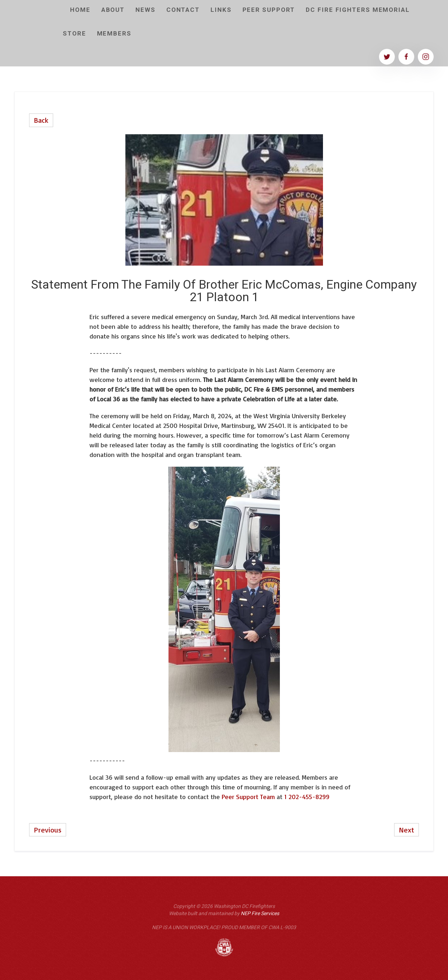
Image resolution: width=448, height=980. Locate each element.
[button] (114, 34)
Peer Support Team (249, 797)
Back (41, 120)
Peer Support (269, 10)
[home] (36, 33)
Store (75, 34)
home (80, 10)
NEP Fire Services (260, 916)
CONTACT (183, 10)
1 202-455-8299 (307, 797)
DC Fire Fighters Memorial (358, 10)
